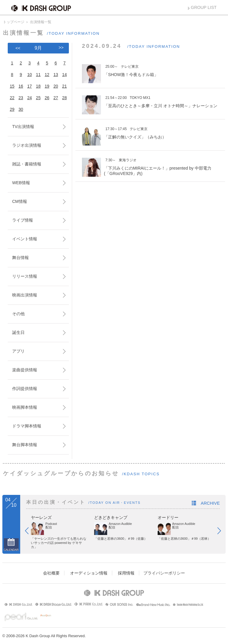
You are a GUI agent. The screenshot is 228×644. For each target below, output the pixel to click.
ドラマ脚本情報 (27, 426)
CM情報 (20, 201)
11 (38, 75)
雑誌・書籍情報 (27, 164)
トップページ (14, 22)
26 (47, 98)
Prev (30, 532)
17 (30, 86)
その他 (18, 314)
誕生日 (18, 332)
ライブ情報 (23, 220)
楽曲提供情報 (25, 370)
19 (47, 86)
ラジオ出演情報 (27, 145)
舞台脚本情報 (25, 445)
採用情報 (126, 573)
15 (12, 86)
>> (61, 48)
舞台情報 (20, 258)
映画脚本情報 (25, 407)
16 (21, 86)
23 (21, 98)
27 (56, 98)
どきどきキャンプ (111, 517)
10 (30, 75)
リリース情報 (25, 276)
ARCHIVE (210, 503)
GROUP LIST (204, 7)
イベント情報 (25, 239)
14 (64, 75)
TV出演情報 (23, 127)
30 (21, 109)
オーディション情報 (89, 573)
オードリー (168, 517)
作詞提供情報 (25, 389)
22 (12, 98)
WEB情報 (21, 183)
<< (18, 48)
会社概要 (51, 573)
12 (47, 75)
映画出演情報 (25, 295)
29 (12, 109)
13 (56, 75)
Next (222, 532)
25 (38, 98)
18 (38, 86)
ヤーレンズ (41, 517)
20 (56, 86)
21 (64, 86)
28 (64, 98)
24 (30, 98)
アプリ (18, 351)
